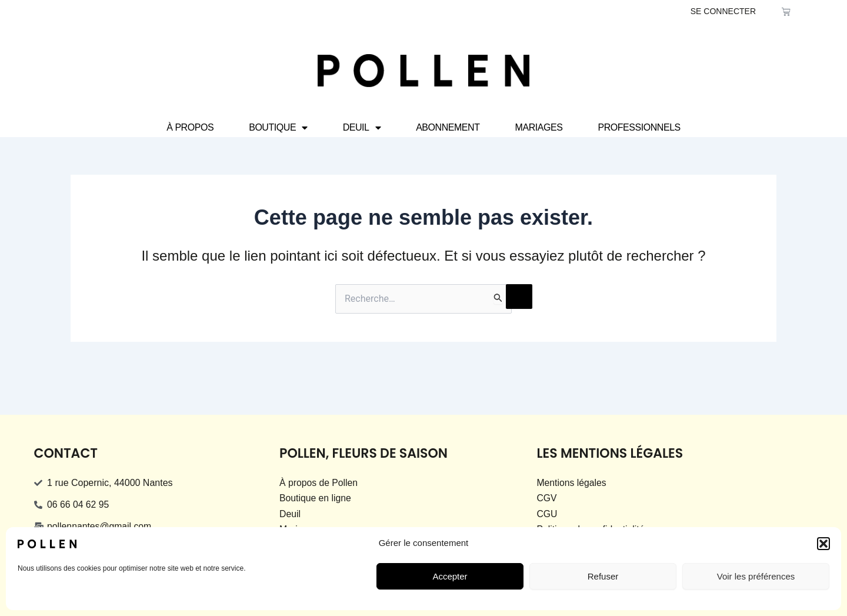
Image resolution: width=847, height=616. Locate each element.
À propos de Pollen (319, 483)
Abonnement (448, 127)
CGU (547, 514)
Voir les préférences (756, 576)
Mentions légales (572, 483)
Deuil (362, 128)
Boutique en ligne (316, 498)
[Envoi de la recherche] (498, 298)
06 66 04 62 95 (79, 505)
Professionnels (639, 127)
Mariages (539, 127)
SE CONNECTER (723, 11)
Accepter (450, 576)
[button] (823, 544)
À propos (190, 127)
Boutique (278, 128)
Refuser (603, 576)
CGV (547, 498)
